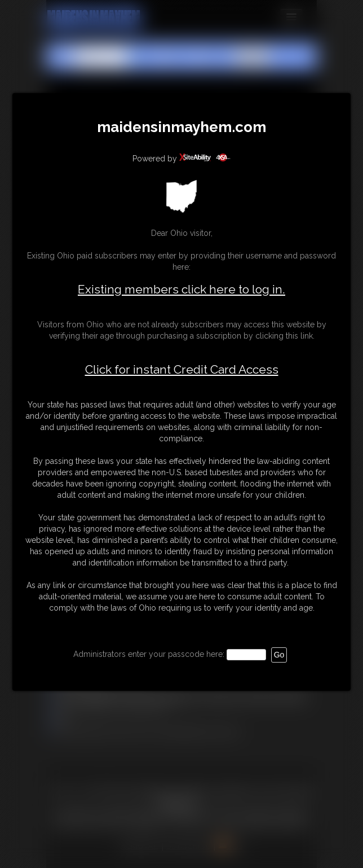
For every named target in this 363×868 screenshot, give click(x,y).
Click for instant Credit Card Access (182, 370)
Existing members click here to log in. (181, 289)
